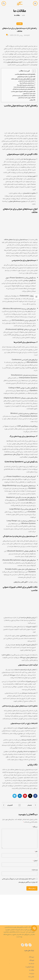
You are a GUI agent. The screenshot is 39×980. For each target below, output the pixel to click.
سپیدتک (12, 675)
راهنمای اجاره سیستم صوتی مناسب (25, 74)
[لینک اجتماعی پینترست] (25, 796)
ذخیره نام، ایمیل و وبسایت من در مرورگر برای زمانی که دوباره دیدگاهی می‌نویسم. (20, 880)
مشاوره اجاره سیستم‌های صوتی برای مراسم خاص (24, 96)
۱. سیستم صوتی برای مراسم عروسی (27, 81)
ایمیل (35, 861)
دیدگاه (35, 827)
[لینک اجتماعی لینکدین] (20, 796)
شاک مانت (28, 503)
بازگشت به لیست (20, 805)
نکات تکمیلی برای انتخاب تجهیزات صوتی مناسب (23, 91)
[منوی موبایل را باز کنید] (35, 3)
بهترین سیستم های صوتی (17, 201)
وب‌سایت (35, 870)
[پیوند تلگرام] (15, 796)
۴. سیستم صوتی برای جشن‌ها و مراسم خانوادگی (24, 89)
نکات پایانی (32, 100)
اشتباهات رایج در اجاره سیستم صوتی (27, 98)
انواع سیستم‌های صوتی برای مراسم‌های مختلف (23, 79)
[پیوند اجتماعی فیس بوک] (35, 796)
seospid (27, 35)
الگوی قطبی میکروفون (21, 582)
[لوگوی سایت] (19, 4)
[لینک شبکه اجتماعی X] (30, 796)
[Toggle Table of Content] (33, 71)
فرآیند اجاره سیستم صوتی (29, 94)
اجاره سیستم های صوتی (14, 62)
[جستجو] (4, 3)
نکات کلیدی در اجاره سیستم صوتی (26, 77)
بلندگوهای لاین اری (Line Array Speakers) (24, 87)
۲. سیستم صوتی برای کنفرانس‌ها (27, 83)
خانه (23, 15)
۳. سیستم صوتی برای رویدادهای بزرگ (26, 85)
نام (36, 851)
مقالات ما (17, 15)
